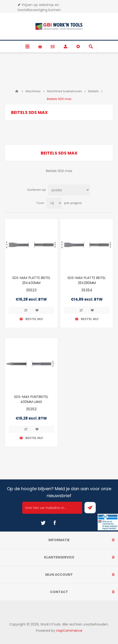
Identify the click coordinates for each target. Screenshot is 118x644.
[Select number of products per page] (54, 203)
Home (17, 91)
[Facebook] (55, 523)
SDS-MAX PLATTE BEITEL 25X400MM (31, 280)
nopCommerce (69, 631)
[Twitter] (43, 523)
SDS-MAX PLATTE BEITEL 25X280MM (87, 280)
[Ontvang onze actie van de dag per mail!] (52, 508)
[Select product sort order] (69, 190)
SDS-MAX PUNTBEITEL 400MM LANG (31, 399)
